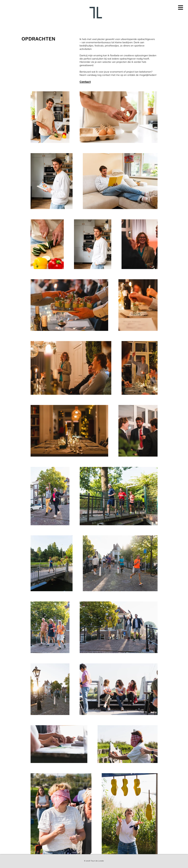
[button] (181, 8)
